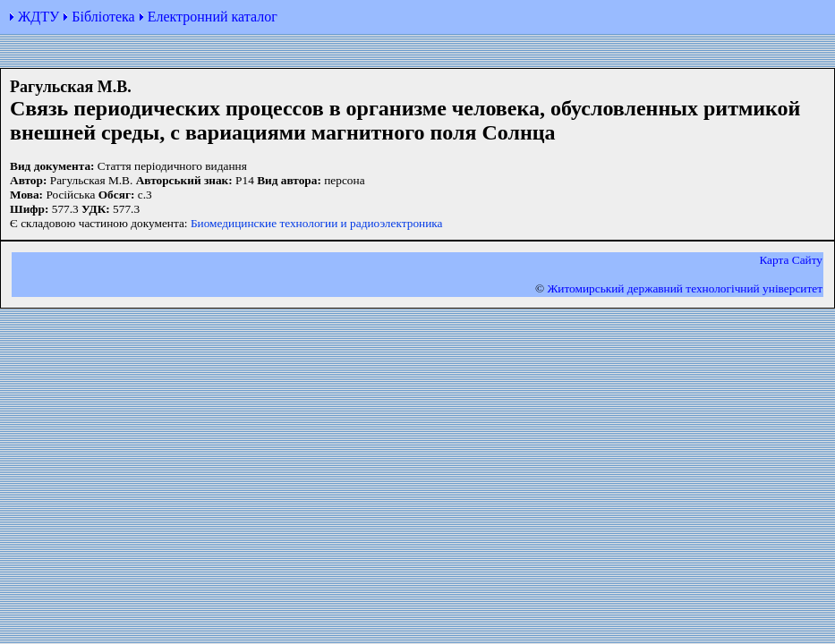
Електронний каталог (213, 17)
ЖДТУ (38, 17)
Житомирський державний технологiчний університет (685, 288)
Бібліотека (103, 17)
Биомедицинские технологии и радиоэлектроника (317, 223)
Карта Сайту (791, 260)
